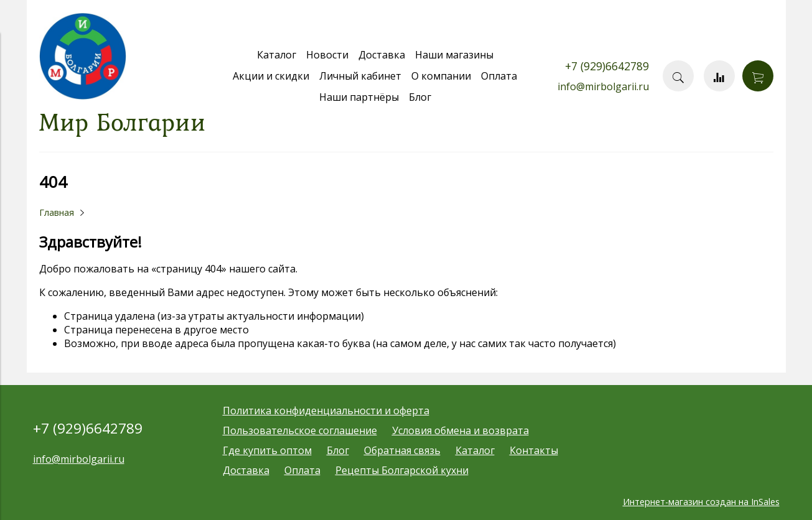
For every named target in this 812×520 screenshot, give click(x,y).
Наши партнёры (359, 97)
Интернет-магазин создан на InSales (701, 502)
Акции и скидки (271, 76)
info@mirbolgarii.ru (603, 86)
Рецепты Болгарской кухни (402, 470)
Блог (420, 97)
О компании (441, 76)
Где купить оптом (267, 450)
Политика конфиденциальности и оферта (326, 411)
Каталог (277, 55)
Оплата (499, 76)
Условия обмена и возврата (460, 430)
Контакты (534, 450)
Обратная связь (402, 450)
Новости (327, 55)
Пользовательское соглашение (300, 430)
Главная (57, 212)
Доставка (382, 55)
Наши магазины (454, 55)
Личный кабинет (360, 76)
